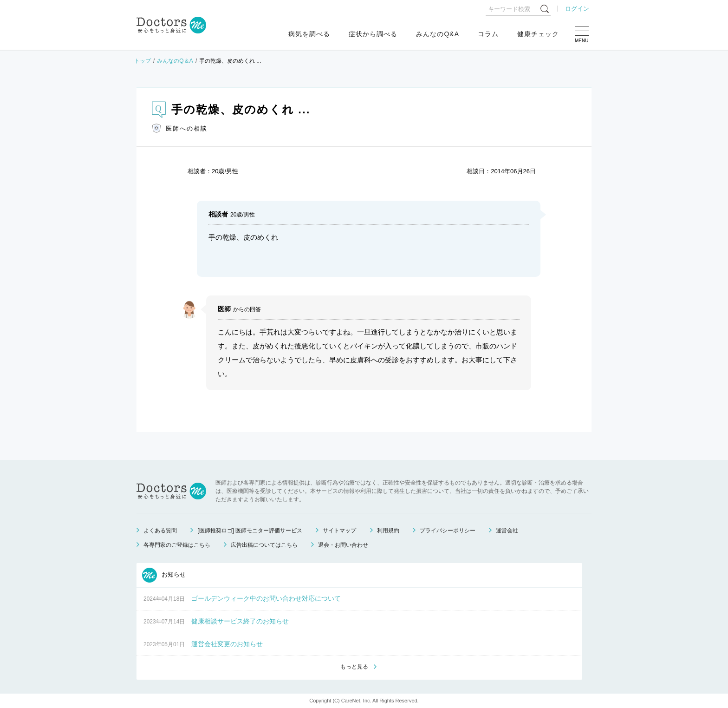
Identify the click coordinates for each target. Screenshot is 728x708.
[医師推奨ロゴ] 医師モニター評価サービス (250, 531)
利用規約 (388, 531)
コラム (488, 34)
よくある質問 (160, 531)
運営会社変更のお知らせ (227, 644)
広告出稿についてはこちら (264, 545)
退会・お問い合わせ (343, 545)
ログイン (577, 9)
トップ (143, 61)
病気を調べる (309, 34)
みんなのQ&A (438, 34)
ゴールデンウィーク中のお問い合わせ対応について (266, 598)
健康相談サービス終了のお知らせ (240, 621)
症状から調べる (373, 34)
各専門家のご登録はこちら (177, 545)
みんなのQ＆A (175, 61)
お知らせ (164, 575)
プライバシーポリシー (448, 531)
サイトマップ (339, 531)
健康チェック (538, 34)
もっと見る (354, 667)
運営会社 (507, 531)
